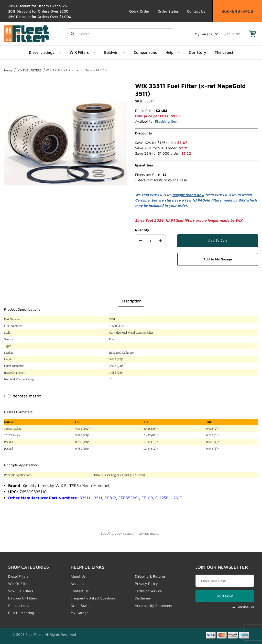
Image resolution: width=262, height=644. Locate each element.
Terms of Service (148, 591)
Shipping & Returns (150, 576)
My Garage (206, 34)
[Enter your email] (225, 581)
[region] (65, 218)
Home (8, 70)
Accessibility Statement (154, 605)
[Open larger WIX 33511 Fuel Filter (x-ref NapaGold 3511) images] (65, 143)
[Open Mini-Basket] (253, 34)
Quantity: (143, 230)
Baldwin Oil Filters (23, 598)
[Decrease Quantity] (140, 241)
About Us (78, 576)
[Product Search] (125, 34)
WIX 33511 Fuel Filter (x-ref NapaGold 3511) (76, 70)
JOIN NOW (225, 596)
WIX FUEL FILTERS (29, 70)
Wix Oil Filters (19, 583)
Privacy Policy (146, 583)
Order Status (168, 11)
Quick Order (139, 11)
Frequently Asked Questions (93, 598)
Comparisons (19, 605)
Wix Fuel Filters (21, 591)
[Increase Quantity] (160, 241)
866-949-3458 (237, 11)
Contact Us (196, 11)
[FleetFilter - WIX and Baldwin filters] (26, 33)
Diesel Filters (18, 576)
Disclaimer (143, 598)
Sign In (232, 34)
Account (77, 583)
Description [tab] (131, 301)
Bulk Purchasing (21, 613)
